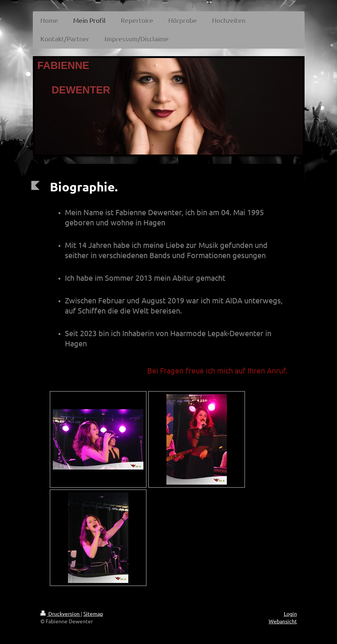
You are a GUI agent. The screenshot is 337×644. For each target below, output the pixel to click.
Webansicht (283, 621)
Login (290, 613)
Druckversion (61, 613)
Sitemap (93, 613)
